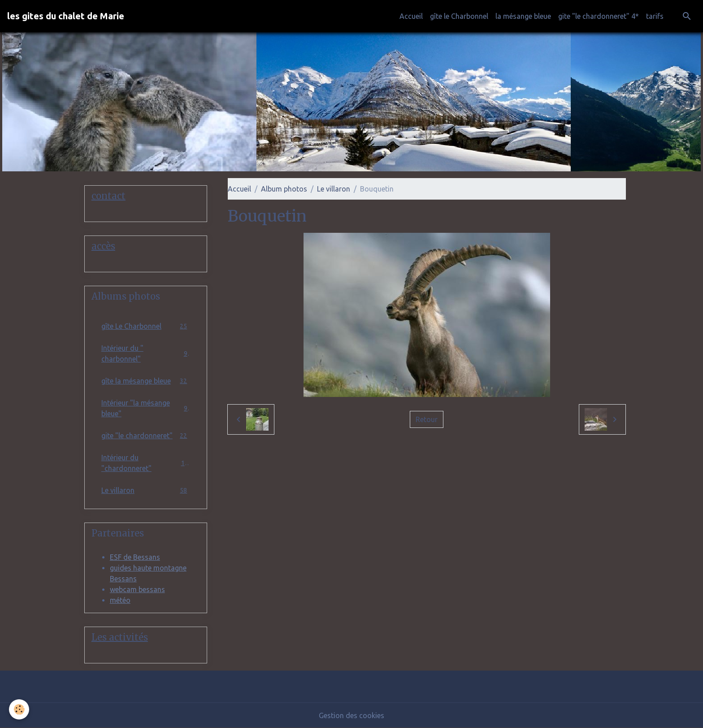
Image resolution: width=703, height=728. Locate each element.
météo (120, 600)
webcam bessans (137, 589)
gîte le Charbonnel (459, 16)
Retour (427, 419)
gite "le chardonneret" (146, 436)
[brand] (66, 16)
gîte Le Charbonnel (146, 326)
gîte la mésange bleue (146, 381)
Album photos (284, 189)
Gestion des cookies (351, 715)
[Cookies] (19, 709)
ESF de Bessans (135, 557)
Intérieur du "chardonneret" (146, 463)
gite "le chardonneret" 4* (599, 16)
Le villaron (334, 189)
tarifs (655, 16)
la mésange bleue (523, 16)
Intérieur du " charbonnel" (146, 353)
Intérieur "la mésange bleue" (146, 408)
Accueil (411, 16)
